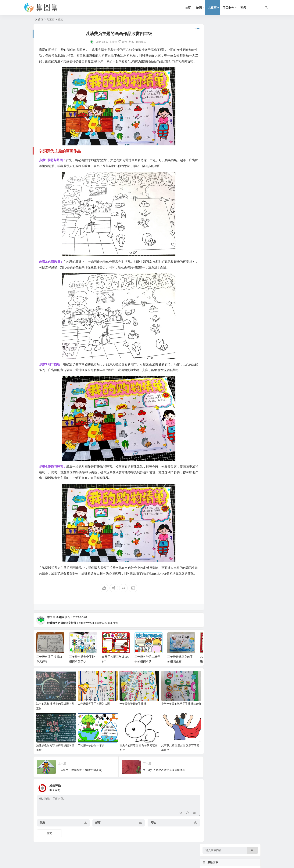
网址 (149, 832)
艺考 (243, 8)
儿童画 (212, 8)
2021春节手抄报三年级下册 (240, 137)
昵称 (43, 832)
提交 (49, 842)
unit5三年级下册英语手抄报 (240, 189)
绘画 (199, 8)
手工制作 (228, 8)
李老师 (60, 629)
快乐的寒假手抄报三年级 (239, 155)
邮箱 (96, 832)
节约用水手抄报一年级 (90, 755)
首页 (188, 8)
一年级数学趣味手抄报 (130, 714)
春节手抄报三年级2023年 (239, 86)
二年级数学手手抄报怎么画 (92, 714)
